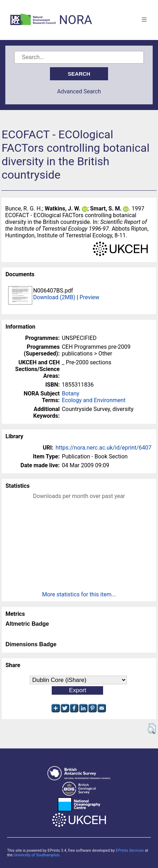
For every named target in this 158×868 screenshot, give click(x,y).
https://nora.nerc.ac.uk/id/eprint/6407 (104, 448)
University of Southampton (36, 855)
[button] (152, 729)
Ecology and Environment (94, 400)
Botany (70, 394)
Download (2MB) (54, 297)
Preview (89, 297)
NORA (76, 20)
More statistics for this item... (79, 594)
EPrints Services (130, 850)
